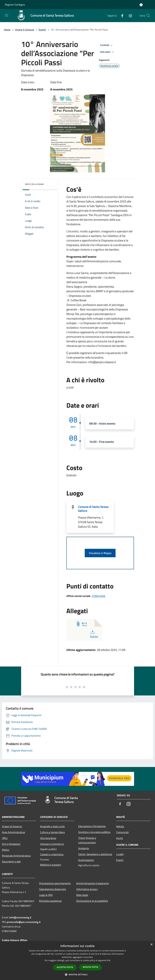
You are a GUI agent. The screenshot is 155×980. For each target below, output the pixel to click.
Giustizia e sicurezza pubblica (94, 832)
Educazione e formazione (92, 826)
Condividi (107, 45)
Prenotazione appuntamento (55, 883)
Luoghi (120, 854)
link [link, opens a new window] (109, 960)
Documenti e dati (11, 861)
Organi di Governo (12, 826)
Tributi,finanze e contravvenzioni (87, 840)
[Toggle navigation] (6, 15)
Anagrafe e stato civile (52, 826)
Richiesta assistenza (50, 901)
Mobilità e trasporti (51, 865)
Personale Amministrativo (16, 856)
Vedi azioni (107, 52)
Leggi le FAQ (46, 895)
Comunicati (122, 832)
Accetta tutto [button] (65, 967)
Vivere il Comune (25, 30)
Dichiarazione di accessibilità (92, 901)
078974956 (99, 596)
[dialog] (77, 961)
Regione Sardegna (15, 5)
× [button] (151, 945)
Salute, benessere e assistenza (95, 854)
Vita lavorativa (48, 838)
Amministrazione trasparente (93, 883)
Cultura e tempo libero (52, 832)
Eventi (42, 30)
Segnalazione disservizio (53, 889)
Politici (6, 850)
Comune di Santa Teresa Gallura (93, 509)
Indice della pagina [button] (34, 184)
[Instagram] (129, 16)
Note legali (82, 895)
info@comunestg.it (20, 917)
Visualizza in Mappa (100, 553)
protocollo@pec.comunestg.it (24, 922)
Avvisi (120, 838)
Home (7, 30)
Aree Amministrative (13, 832)
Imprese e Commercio (52, 844)
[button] (78, 974)
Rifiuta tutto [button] (90, 967)
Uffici (5, 838)
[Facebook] (121, 16)
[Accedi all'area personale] (141, 5)
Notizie (120, 826)
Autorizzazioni (86, 860)
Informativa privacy (87, 889)
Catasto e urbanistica (52, 854)
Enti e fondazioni (11, 844)
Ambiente (84, 848)
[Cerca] (148, 16)
